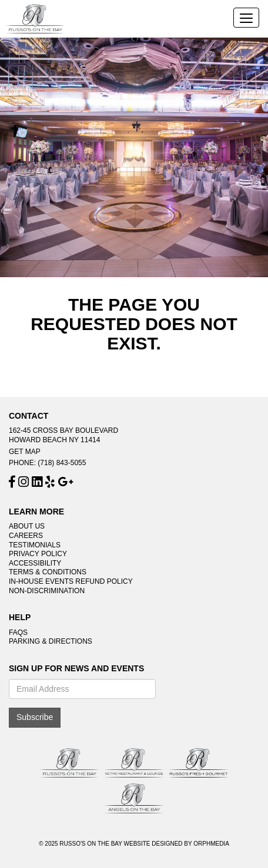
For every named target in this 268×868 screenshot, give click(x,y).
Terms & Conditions (48, 572)
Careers (26, 536)
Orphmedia (211, 844)
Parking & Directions (51, 641)
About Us (27, 526)
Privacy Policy (38, 554)
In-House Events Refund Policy (71, 581)
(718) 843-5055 (62, 463)
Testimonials (35, 545)
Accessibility (35, 563)
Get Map (25, 452)
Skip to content (43, 6)
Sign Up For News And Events (76, 669)
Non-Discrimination (47, 591)
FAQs (18, 633)
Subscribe (35, 717)
